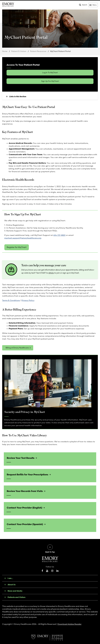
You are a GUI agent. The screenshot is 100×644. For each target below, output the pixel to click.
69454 (51, 273)
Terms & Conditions (11, 300)
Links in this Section (18, 96)
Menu (95, 5)
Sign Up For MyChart (50, 81)
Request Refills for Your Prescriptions (27, 474)
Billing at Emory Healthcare (17, 348)
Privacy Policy (28, 300)
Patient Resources (38, 51)
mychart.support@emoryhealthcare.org (23, 238)
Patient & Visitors (19, 51)
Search (85, 5)
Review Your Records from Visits (25, 491)
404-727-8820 (59, 235)
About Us (12, 585)
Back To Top (50, 552)
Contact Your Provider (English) (24, 508)
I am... (10, 578)
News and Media (15, 591)
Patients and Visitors (16, 597)
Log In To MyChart (50, 73)
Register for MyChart (17, 247)
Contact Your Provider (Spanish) (25, 524)
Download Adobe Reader (70, 624)
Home (5, 51)
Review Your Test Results (21, 458)
